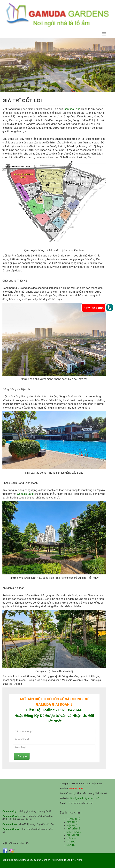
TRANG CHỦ (73, 819)
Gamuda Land (72, 109)
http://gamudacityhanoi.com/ (84, 798)
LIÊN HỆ (71, 845)
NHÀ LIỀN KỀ (73, 829)
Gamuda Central (11, 829)
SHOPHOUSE (74, 832)
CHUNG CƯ (73, 835)
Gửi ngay (22, 756)
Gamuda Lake (10, 824)
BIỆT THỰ (72, 825)
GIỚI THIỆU (73, 822)
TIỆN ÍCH (71, 838)
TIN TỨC (71, 842)
